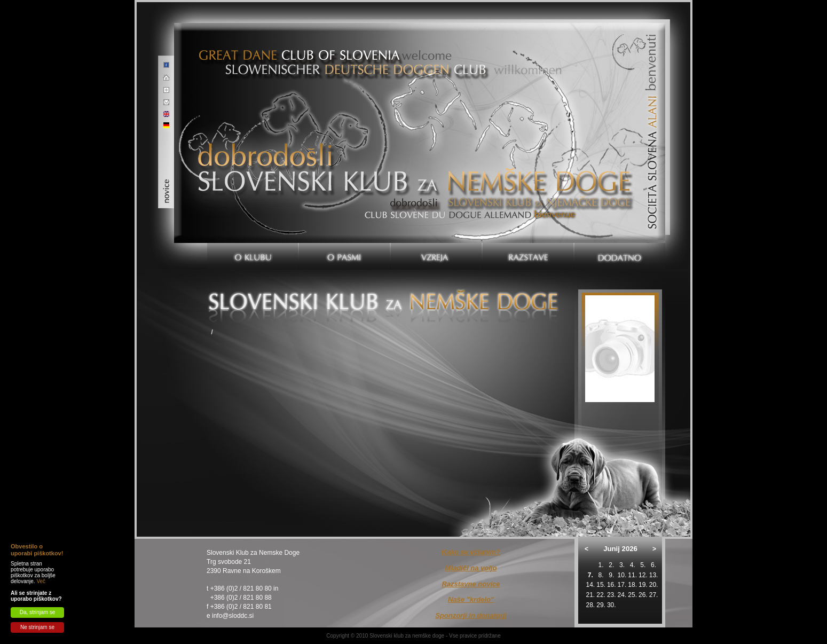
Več (41, 581)
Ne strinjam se (37, 627)
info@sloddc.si (233, 616)
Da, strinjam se (38, 612)
